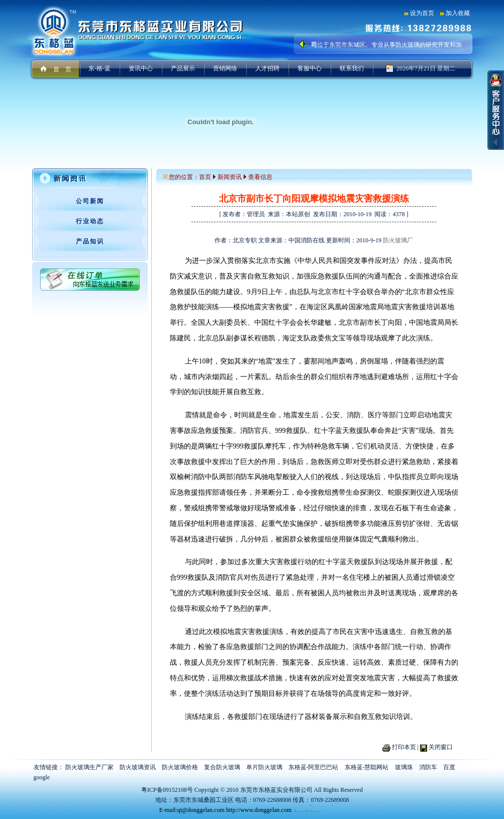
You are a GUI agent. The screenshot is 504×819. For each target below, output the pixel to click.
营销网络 (225, 68)
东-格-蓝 (99, 68)
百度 (449, 767)
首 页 (62, 69)
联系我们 (352, 68)
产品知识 (90, 241)
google (42, 777)
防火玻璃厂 (398, 240)
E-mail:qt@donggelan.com (192, 810)
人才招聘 (267, 68)
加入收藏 (458, 13)
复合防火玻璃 (222, 767)
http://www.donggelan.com (259, 810)
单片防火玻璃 (264, 767)
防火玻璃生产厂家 (89, 767)
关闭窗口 (441, 747)
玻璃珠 (404, 767)
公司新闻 (90, 201)
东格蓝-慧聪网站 (367, 767)
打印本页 (404, 747)
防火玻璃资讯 (138, 767)
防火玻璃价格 (180, 767)
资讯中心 (141, 68)
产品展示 (183, 68)
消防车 (428, 767)
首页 (205, 177)
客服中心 (310, 68)
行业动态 (90, 221)
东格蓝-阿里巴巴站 (314, 767)
